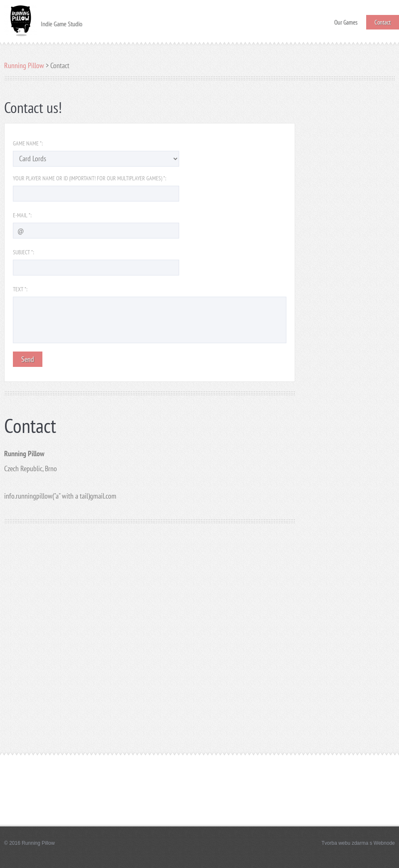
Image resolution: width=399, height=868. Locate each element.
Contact (383, 22)
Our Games (346, 20)
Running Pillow (24, 65)
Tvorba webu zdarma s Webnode (358, 843)
